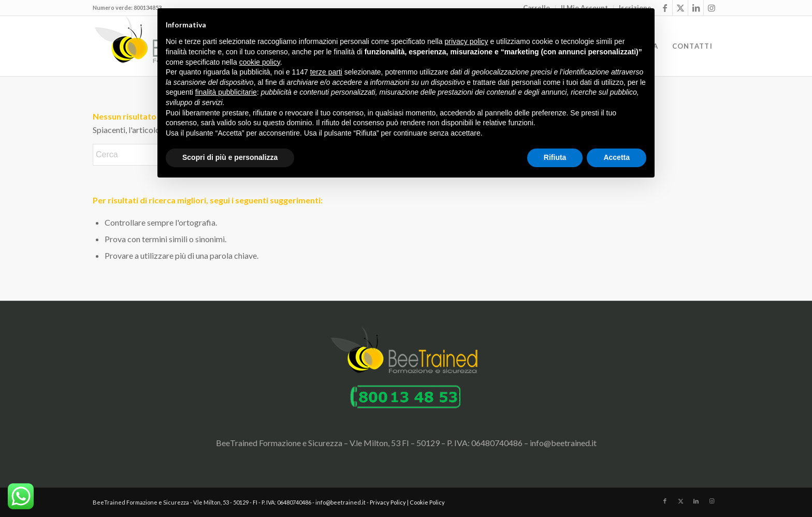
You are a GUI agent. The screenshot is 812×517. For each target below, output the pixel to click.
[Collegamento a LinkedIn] (696, 8)
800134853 (148, 8)
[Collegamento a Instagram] (712, 8)
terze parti (326, 72)
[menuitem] (692, 46)
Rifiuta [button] (555, 157)
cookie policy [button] (260, 62)
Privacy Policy (388, 502)
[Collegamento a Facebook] (665, 8)
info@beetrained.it (563, 443)
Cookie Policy (427, 502)
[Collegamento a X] (680, 8)
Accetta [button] (617, 157)
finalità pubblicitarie (226, 92)
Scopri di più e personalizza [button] (230, 157)
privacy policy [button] (467, 41)
